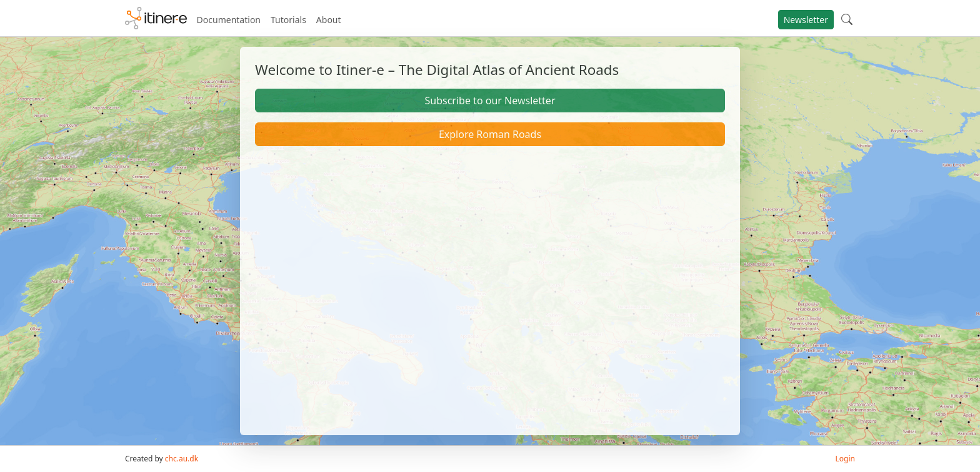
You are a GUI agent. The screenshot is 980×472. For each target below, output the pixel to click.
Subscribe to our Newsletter (490, 101)
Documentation (229, 20)
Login (845, 459)
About (329, 20)
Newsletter (806, 20)
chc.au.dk (182, 459)
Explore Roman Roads (490, 134)
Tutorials (288, 20)
